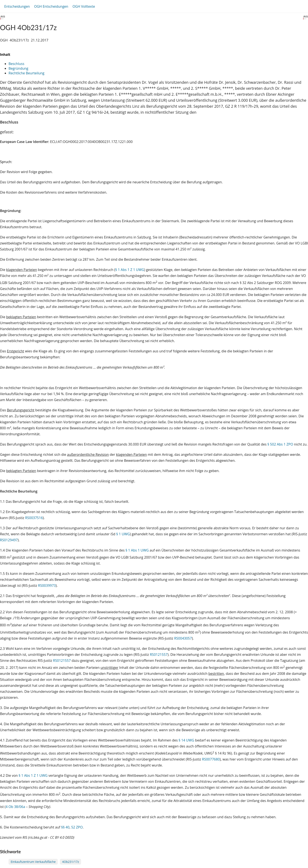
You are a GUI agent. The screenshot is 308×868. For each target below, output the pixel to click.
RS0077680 (211, 759)
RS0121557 (159, 655)
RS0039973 (47, 586)
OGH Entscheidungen (51, 6)
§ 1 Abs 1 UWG (137, 550)
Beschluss (16, 64)
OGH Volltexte (84, 6)
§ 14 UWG (186, 740)
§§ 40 (65, 827)
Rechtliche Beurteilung (26, 73)
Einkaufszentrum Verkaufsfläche (33, 862)
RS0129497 (9, 540)
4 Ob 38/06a (15, 807)
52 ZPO (77, 827)
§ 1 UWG (123, 534)
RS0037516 (34, 518)
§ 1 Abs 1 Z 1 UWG (130, 270)
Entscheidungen (17, 6)
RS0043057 (183, 638)
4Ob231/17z (70, 862)
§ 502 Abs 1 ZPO (280, 444)
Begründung (18, 68)
